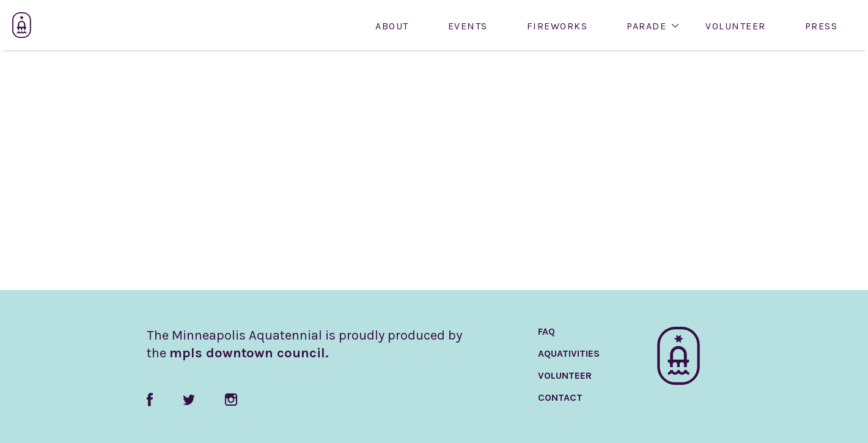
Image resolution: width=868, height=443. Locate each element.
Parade (646, 26)
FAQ (546, 331)
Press (822, 26)
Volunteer (736, 26)
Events (468, 26)
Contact (560, 397)
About (392, 26)
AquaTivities (569, 353)
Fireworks (557, 26)
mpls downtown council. (249, 353)
